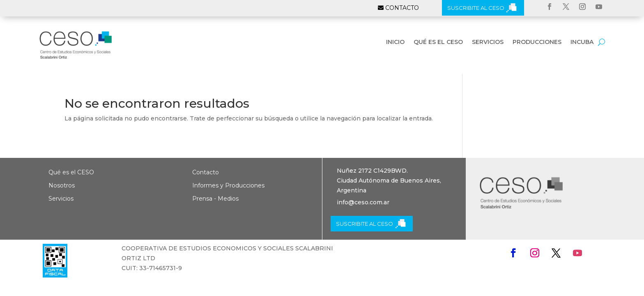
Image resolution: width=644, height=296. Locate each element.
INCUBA (582, 42)
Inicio (395, 42)
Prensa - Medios (215, 199)
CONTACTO (402, 8)
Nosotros (62, 185)
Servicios (488, 42)
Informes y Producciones (228, 185)
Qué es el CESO (438, 42)
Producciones (537, 42)
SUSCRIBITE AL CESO (476, 8)
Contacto (206, 172)
